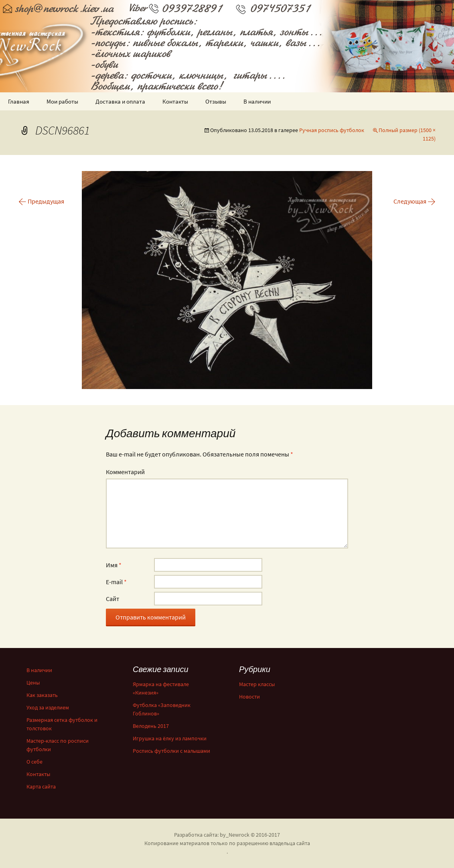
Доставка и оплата (120, 101)
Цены (33, 683)
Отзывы (216, 101)
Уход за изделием (48, 707)
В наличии (257, 101)
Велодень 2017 (151, 726)
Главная (19, 101)
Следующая (414, 201)
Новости (249, 697)
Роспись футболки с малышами (171, 751)
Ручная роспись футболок (332, 130)
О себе (34, 762)
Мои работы (62, 101)
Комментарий (125, 472)
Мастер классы (257, 684)
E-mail (116, 582)
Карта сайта (41, 786)
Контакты (175, 101)
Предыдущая (41, 201)
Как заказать (42, 695)
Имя (114, 565)
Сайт (112, 599)
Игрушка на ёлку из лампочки (170, 738)
